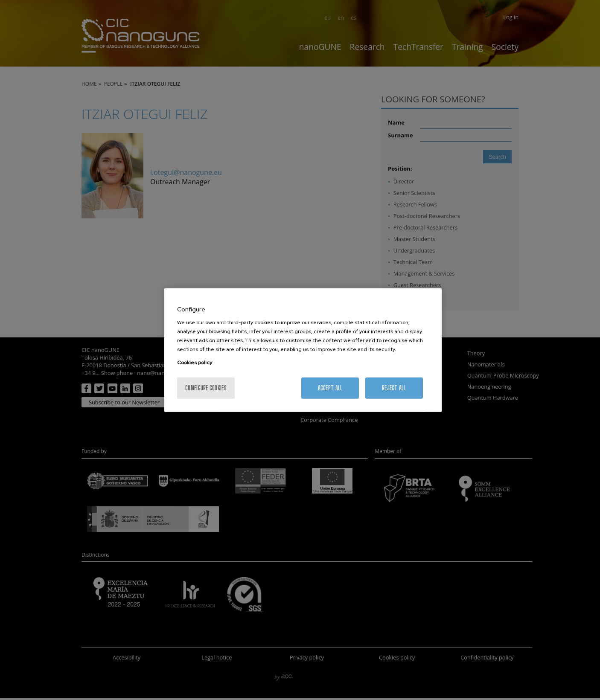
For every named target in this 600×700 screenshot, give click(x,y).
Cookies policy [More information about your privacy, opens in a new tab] (195, 363)
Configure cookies (206, 388)
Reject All (394, 388)
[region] (303, 350)
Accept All (330, 388)
